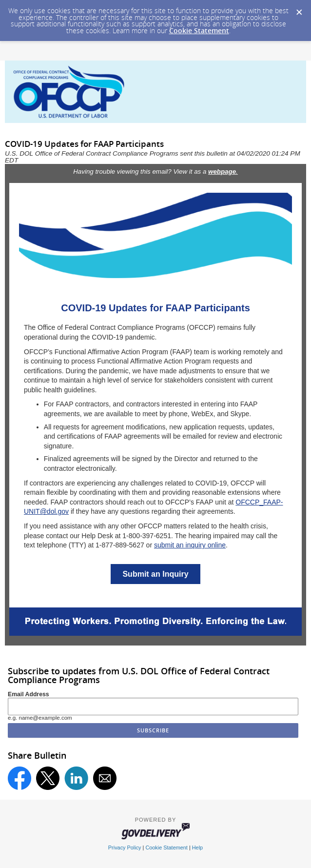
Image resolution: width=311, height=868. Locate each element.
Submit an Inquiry (155, 574)
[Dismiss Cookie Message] (299, 9)
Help (197, 848)
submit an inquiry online (190, 545)
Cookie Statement (199, 30)
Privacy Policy (125, 848)
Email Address (29, 694)
